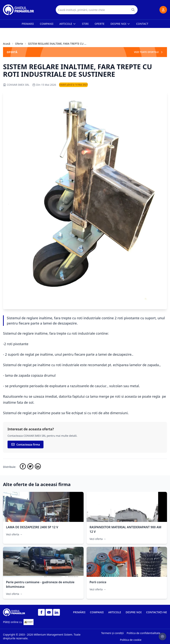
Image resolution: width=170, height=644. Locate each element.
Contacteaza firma (26, 444)
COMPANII (97, 612)
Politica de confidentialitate (143, 633)
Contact (142, 24)
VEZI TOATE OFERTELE (149, 52)
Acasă (7, 44)
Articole (68, 24)
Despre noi (120, 24)
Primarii (28, 24)
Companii (47, 24)
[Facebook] (41, 612)
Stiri (85, 24)
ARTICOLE (115, 612)
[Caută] (133, 10)
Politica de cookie (131, 640)
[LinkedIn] (56, 612)
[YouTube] (49, 612)
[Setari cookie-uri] (162, 636)
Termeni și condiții (112, 633)
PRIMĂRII (79, 612)
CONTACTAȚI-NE (157, 612)
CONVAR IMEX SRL (16, 85)
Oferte (100, 24)
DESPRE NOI (134, 612)
